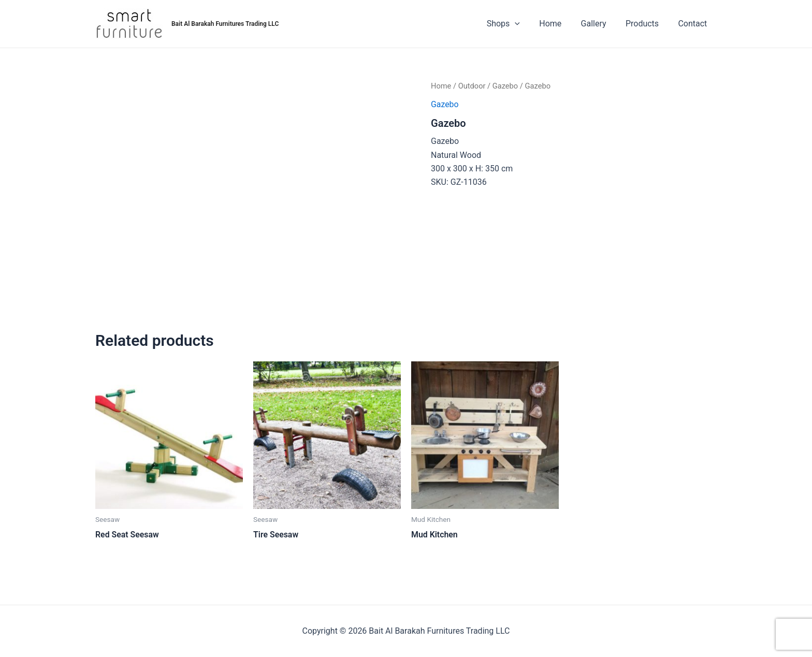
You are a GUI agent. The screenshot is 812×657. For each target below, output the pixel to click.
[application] (527, 24)
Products (646, 24)
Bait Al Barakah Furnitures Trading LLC (225, 24)
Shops (516, 24)
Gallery (600, 24)
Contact (694, 24)
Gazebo (506, 86)
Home (560, 24)
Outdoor (472, 86)
